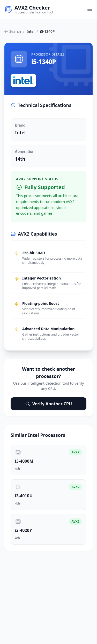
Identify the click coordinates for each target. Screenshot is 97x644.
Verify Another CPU (48, 404)
